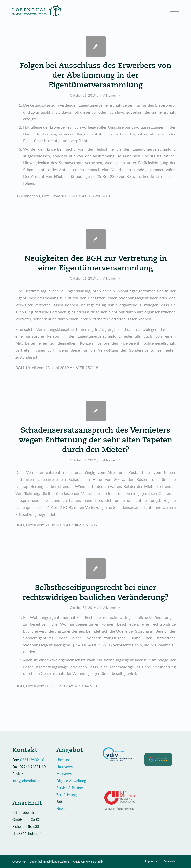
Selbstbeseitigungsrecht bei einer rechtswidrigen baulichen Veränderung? (95, 592)
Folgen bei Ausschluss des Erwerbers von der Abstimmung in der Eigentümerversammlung (96, 75)
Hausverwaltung (69, 767)
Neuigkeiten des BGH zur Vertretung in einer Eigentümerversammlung (96, 263)
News (61, 809)
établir (99, 861)
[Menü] (172, 11)
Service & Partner (70, 788)
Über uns (63, 760)
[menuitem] (152, 861)
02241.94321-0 (32, 760)
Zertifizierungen (68, 795)
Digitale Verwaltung (71, 781)
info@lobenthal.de (26, 781)
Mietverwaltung (68, 774)
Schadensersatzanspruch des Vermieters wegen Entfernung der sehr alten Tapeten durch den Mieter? (95, 439)
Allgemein (110, 95)
